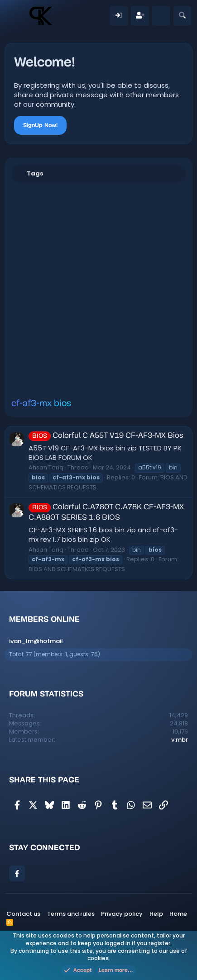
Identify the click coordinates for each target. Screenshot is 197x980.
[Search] (182, 16)
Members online (44, 619)
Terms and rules (71, 914)
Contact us (23, 914)
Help (156, 914)
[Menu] (17, 16)
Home (178, 914)
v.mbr (180, 740)
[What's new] (161, 16)
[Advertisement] (98, 290)
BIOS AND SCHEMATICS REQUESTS (77, 569)
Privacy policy (122, 914)
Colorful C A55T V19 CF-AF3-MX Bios (106, 436)
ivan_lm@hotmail (36, 641)
